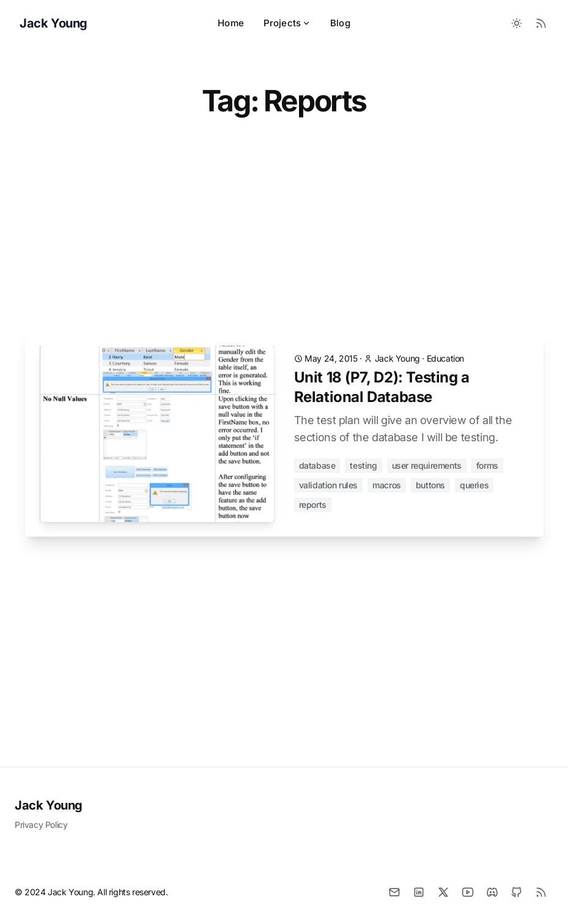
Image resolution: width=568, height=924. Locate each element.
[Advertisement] (284, 240)
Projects (287, 23)
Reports (313, 505)
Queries (474, 485)
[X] (443, 892)
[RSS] (541, 892)
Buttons (430, 485)
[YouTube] (468, 892)
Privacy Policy (41, 825)
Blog (340, 23)
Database (317, 465)
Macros (387, 485)
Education (445, 358)
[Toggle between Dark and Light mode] (517, 23)
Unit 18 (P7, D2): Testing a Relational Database (382, 387)
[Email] (394, 892)
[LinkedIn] (419, 892)
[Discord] (492, 892)
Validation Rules (329, 485)
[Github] (517, 892)
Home (231, 23)
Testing (363, 465)
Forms (487, 465)
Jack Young (49, 805)
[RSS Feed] (541, 23)
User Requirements (427, 465)
